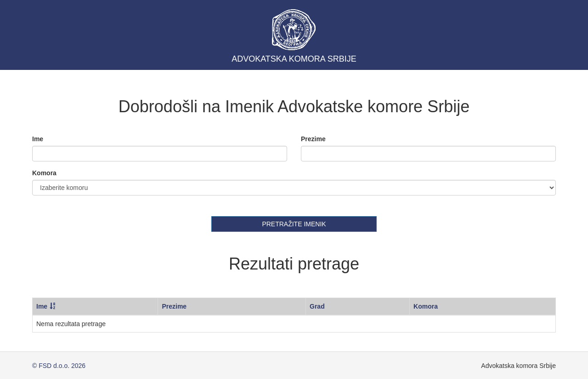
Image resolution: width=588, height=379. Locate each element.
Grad (317, 306)
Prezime (313, 139)
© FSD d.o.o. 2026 (59, 366)
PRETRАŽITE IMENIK (294, 224)
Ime (38, 139)
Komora (44, 173)
